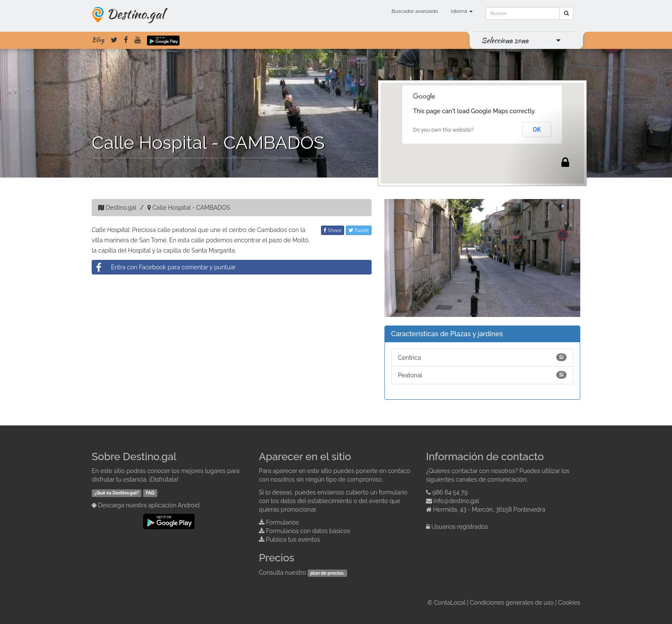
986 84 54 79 (450, 492)
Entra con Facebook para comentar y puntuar (164, 267)
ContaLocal (449, 603)
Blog (98, 40)
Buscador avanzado (415, 11)
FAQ (150, 493)
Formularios (283, 522)
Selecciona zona (505, 40)
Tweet (359, 230)
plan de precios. (327, 573)
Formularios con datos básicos (308, 531)
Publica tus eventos (293, 540)
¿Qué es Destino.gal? (117, 493)
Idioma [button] (462, 11)
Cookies (569, 603)
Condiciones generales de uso (512, 603)
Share (333, 230)
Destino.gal (135, 14)
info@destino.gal (456, 501)
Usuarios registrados (460, 527)
